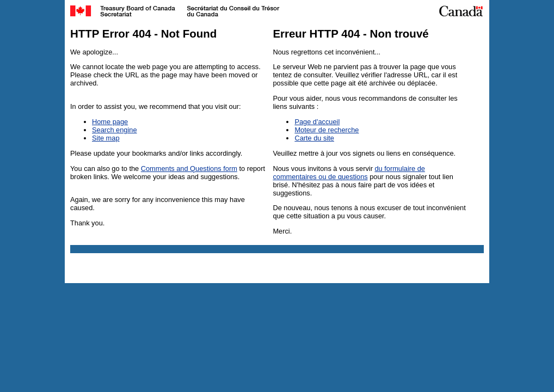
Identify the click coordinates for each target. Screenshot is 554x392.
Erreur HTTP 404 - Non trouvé (350, 33)
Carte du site (314, 138)
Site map (106, 138)
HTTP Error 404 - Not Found (143, 33)
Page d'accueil (317, 122)
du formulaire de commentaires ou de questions (349, 173)
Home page (110, 122)
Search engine (115, 130)
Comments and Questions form (189, 169)
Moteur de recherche (327, 130)
